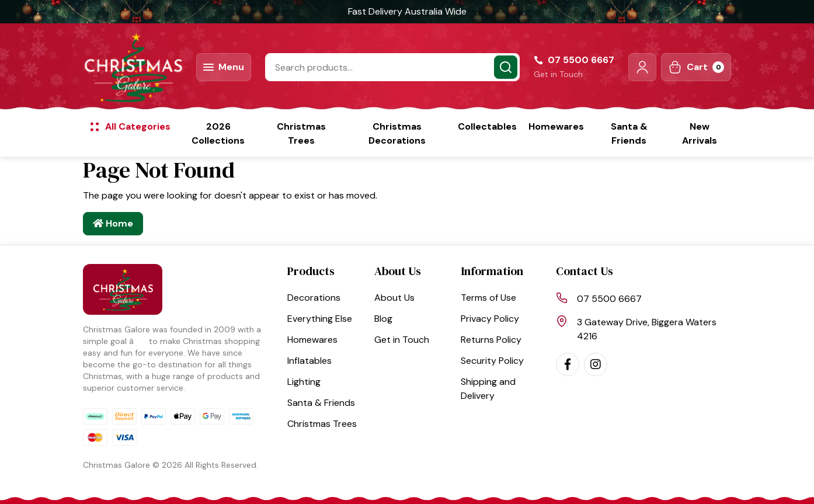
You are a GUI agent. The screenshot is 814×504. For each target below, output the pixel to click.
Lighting (304, 382)
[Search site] (506, 67)
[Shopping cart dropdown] (696, 67)
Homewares (556, 126)
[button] (642, 67)
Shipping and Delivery (488, 389)
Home (113, 223)
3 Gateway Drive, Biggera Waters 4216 (647, 329)
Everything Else (320, 319)
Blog (383, 319)
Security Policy (492, 361)
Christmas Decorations (397, 133)
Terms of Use (488, 298)
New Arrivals (700, 133)
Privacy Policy (490, 319)
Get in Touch (558, 74)
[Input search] (392, 67)
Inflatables (309, 361)
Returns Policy (491, 340)
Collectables (487, 126)
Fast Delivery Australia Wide (407, 11)
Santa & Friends (629, 133)
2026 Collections (218, 133)
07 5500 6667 (609, 299)
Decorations (314, 298)
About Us (394, 298)
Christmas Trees (301, 133)
